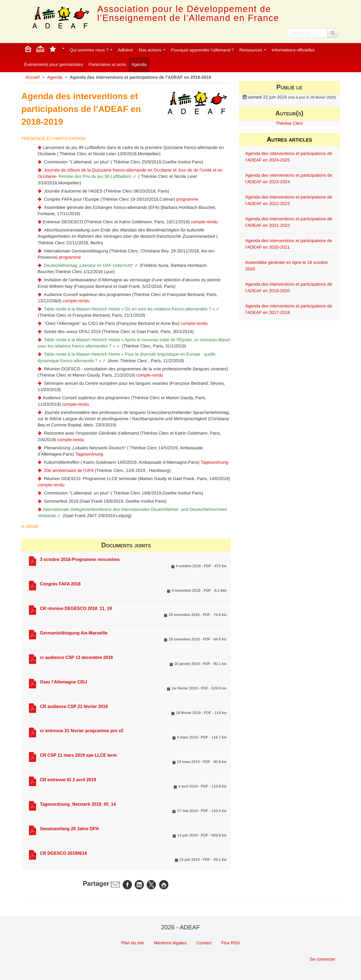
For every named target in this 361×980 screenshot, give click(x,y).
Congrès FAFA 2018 (60, 584)
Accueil (33, 77)
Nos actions (152, 50)
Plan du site (133, 943)
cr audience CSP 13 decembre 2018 (76, 657)
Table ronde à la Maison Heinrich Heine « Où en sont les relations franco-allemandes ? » (129, 309)
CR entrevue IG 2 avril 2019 (68, 780)
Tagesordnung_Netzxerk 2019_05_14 (78, 804)
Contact (204, 943)
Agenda (139, 65)
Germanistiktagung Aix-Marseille (74, 633)
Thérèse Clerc (289, 123)
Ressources (253, 50)
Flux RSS (231, 943)
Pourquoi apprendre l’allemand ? (202, 50)
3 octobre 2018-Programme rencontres (80, 559)
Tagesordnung (89, 454)
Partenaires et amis (107, 65)
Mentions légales (170, 943)
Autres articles (289, 139)
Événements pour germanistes (54, 65)
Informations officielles (293, 50)
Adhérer (126, 50)
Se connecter (322, 959)
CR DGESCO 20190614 (64, 853)
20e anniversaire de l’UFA (69, 471)
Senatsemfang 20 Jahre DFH (69, 829)
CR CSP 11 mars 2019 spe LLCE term (78, 755)
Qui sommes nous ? (91, 50)
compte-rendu (204, 222)
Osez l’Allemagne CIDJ (64, 682)
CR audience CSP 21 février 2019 (74, 706)
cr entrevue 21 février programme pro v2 (82, 731)
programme (187, 199)
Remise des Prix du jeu (95, 177)
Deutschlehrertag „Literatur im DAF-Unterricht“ (88, 266)
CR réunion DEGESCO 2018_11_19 (76, 608)
